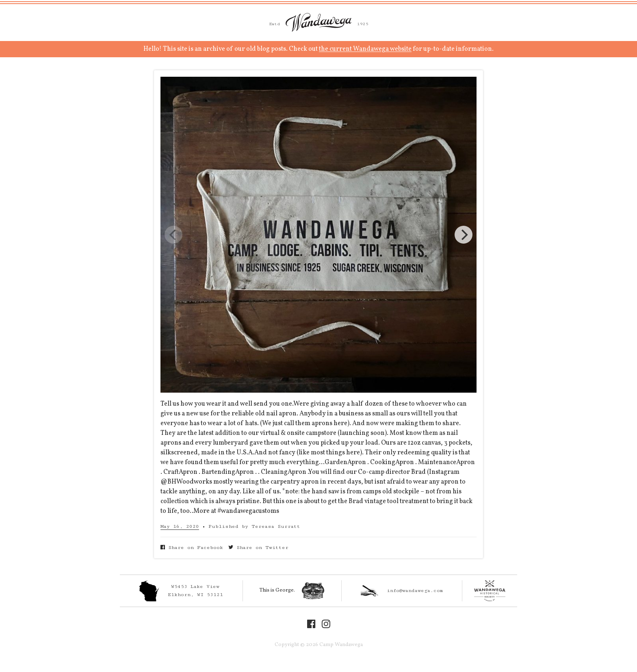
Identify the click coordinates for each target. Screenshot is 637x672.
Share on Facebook (192, 548)
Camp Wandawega (318, 22)
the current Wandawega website (365, 49)
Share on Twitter (258, 548)
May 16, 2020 (180, 526)
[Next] (464, 235)
